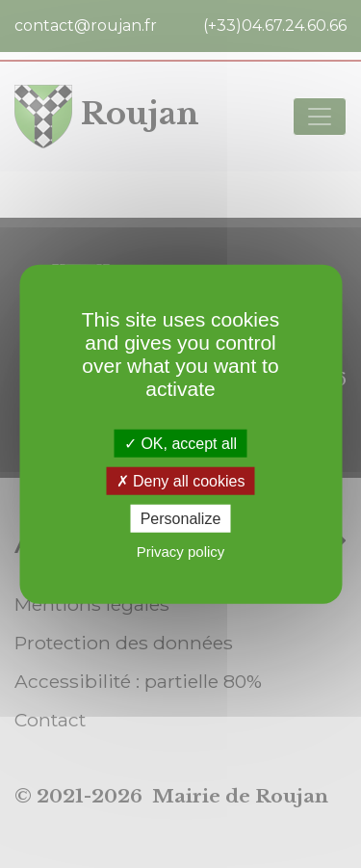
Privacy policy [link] (181, 552)
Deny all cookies (181, 480)
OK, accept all (180, 443)
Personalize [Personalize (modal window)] (181, 519)
